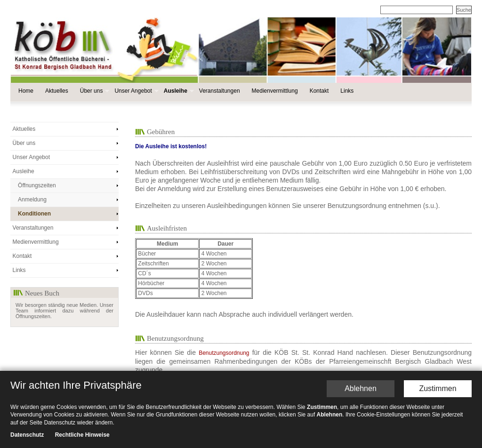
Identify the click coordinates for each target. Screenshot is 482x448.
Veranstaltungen (220, 91)
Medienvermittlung (275, 91)
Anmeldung (32, 200)
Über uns (94, 91)
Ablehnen (361, 388)
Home (26, 91)
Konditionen (34, 214)
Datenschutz (27, 435)
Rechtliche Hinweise (82, 435)
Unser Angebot (135, 91)
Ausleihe (178, 91)
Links (347, 91)
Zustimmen (438, 388)
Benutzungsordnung (224, 353)
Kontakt (319, 91)
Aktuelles (57, 91)
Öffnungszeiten (37, 185)
